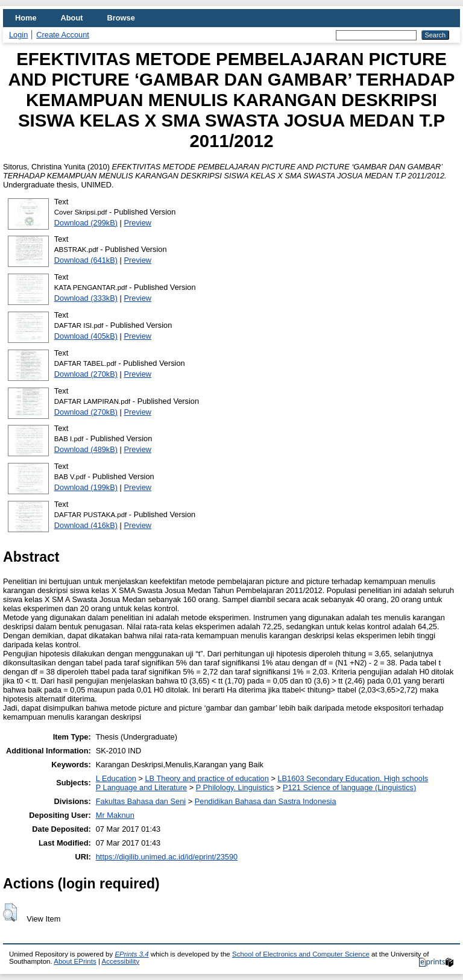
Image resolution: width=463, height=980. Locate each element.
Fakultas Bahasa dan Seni (141, 801)
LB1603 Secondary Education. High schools (353, 778)
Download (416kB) (86, 525)
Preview (138, 223)
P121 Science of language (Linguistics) (349, 787)
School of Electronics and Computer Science (301, 954)
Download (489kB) (86, 449)
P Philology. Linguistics (235, 787)
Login (18, 35)
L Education (116, 778)
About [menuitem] (72, 18)
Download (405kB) (86, 336)
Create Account (63, 35)
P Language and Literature (141, 787)
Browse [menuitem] (121, 18)
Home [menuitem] (26, 18)
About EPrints (75, 961)
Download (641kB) (86, 260)
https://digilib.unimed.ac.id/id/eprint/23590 (167, 857)
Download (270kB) (86, 374)
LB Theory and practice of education (206, 778)
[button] (10, 912)
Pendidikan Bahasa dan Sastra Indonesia (266, 801)
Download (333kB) (86, 298)
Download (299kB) (86, 223)
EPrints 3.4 (131, 954)
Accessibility (120, 961)
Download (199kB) (86, 487)
